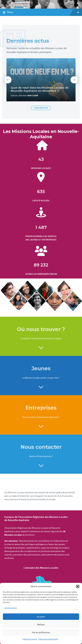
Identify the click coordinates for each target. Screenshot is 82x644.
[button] (78, 586)
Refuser (41, 625)
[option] (41, 80)
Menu (43, 12)
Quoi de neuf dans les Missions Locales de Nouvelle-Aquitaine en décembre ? (40, 89)
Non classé (33, 96)
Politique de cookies (30, 639)
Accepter (41, 617)
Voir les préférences (41, 632)
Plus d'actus (41, 108)
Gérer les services (11, 608)
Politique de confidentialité (48, 639)
